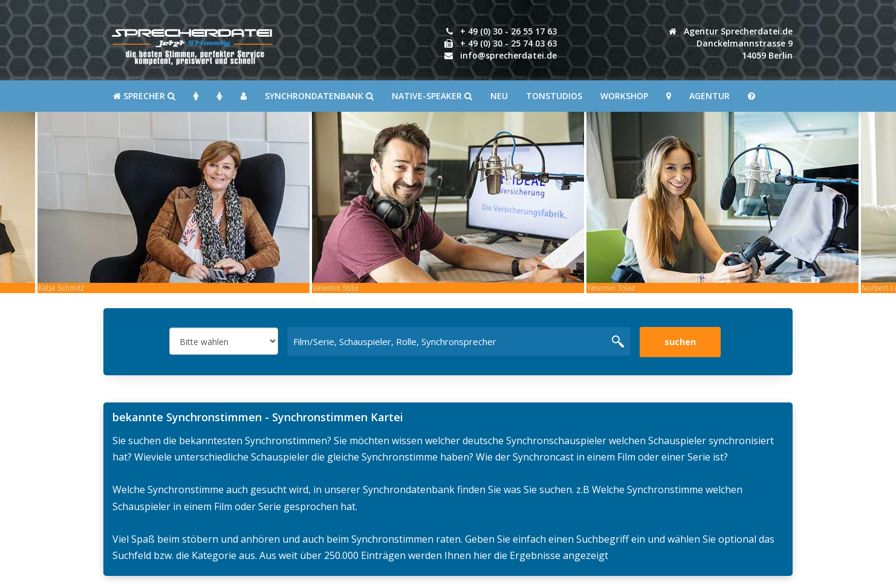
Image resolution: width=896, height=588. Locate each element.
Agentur (709, 96)
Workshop (624, 96)
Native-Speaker (432, 96)
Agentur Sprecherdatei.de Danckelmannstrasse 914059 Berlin (731, 43)
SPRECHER (144, 96)
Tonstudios (554, 96)
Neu (499, 96)
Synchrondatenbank (319, 96)
